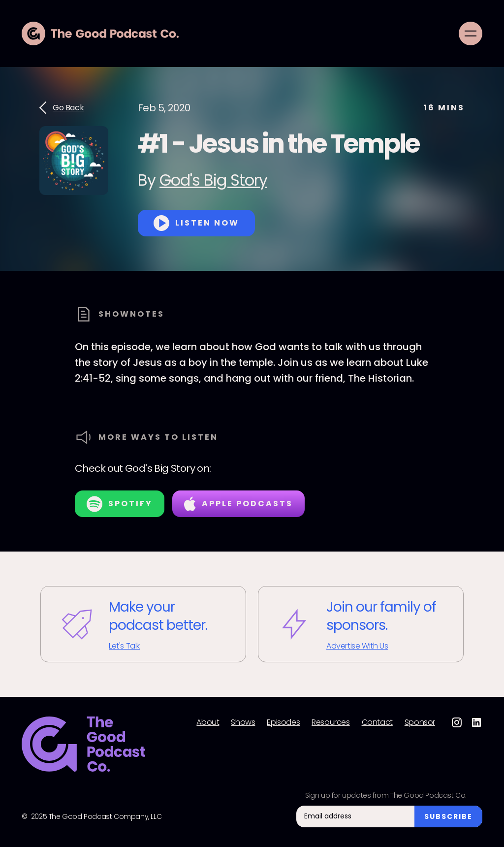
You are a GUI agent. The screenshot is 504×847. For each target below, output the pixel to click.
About (208, 722)
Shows (243, 722)
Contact (377, 722)
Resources (331, 722)
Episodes (283, 722)
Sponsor (420, 722)
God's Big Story (213, 180)
